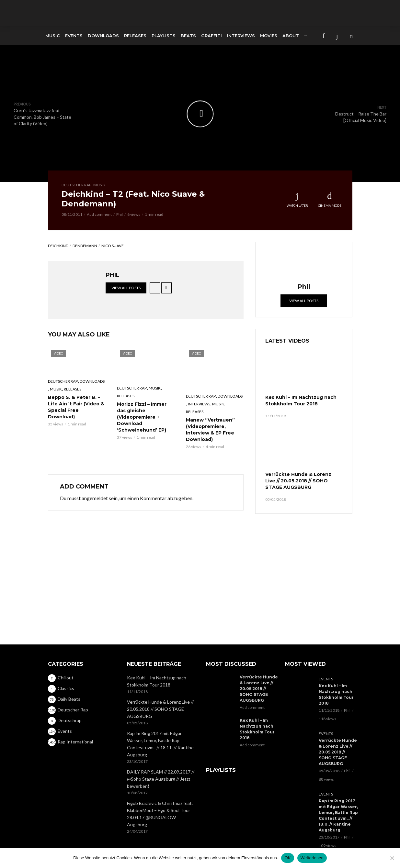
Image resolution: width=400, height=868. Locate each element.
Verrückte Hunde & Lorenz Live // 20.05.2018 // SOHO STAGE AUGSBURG (298, 481)
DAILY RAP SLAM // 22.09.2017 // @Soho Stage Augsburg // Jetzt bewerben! (161, 752)
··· (306, 36)
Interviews (241, 36)
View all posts (126, 288)
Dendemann (85, 246)
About (291, 36)
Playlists (164, 36)
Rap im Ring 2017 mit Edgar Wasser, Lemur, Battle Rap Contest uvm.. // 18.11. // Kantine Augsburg (160, 717)
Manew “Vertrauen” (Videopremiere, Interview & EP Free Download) (210, 430)
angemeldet (95, 498)
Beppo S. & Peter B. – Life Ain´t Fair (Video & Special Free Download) (76, 407)
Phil (120, 214)
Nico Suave (113, 246)
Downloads (103, 36)
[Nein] (392, 858)
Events (74, 36)
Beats (188, 36)
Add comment (99, 214)
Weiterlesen (312, 858)
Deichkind (58, 246)
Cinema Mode (330, 199)
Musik (99, 185)
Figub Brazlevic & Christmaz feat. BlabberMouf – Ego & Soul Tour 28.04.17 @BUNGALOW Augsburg (160, 787)
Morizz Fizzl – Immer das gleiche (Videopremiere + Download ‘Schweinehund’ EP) (142, 417)
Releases (135, 36)
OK (287, 858)
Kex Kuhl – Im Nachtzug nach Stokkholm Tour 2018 (301, 401)
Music (53, 36)
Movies (269, 36)
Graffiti (211, 36)
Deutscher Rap (76, 185)
